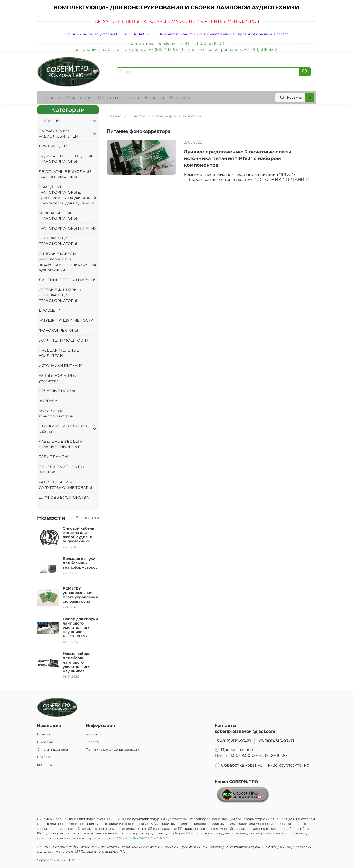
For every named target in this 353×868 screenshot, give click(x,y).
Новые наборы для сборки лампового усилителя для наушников (77, 662)
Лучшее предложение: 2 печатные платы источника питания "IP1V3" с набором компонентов (238, 158)
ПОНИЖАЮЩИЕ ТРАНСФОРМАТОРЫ (58, 241)
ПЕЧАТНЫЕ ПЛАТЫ (57, 391)
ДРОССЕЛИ (50, 310)
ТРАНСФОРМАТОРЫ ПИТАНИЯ (68, 228)
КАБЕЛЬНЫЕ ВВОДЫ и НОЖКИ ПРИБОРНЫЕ (61, 444)
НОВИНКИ (49, 121)
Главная (51, 97)
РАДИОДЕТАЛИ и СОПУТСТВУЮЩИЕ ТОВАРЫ (65, 485)
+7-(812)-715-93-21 (233, 741)
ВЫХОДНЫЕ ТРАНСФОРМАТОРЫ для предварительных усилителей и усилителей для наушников (67, 195)
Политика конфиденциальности (113, 749)
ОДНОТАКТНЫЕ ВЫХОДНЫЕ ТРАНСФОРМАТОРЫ (66, 159)
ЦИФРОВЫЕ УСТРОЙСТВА (64, 497)
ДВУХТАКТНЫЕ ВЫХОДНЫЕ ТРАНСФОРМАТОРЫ (65, 174)
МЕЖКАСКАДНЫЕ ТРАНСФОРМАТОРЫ (58, 216)
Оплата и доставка (118, 97)
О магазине (79, 97)
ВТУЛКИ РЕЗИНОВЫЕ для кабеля (63, 429)
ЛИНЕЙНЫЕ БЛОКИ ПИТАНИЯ (68, 280)
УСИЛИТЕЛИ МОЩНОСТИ (63, 340)
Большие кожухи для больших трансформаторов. (81, 563)
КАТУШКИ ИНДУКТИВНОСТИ (66, 320)
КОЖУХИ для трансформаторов (56, 414)
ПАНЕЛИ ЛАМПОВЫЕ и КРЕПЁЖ (61, 470)
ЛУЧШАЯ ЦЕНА (53, 146)
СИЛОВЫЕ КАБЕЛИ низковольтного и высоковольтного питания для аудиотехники (67, 262)
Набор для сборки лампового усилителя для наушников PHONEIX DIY (80, 628)
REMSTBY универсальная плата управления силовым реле (80, 595)
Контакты (180, 97)
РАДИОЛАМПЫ (53, 457)
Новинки (93, 734)
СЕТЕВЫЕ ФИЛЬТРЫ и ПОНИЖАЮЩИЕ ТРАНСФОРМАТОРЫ (60, 295)
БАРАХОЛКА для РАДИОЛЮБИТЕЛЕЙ (58, 134)
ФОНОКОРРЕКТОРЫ (58, 330)
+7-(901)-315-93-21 (276, 741)
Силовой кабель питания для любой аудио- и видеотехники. (78, 535)
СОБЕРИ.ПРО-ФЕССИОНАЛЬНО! (143, 838)
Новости (155, 97)
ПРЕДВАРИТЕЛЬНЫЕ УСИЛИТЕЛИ (59, 353)
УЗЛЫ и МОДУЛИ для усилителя (59, 378)
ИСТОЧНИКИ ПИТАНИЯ (61, 366)
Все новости (87, 518)
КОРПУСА (48, 401)
